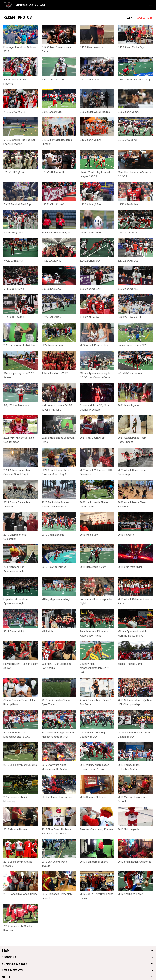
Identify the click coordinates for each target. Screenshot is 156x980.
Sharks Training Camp (130, 664)
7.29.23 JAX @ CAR (53, 80)
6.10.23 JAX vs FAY (91, 140)
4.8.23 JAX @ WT (13, 233)
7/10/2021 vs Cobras (130, 373)
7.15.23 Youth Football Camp (134, 80)
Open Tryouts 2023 (91, 233)
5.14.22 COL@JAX (14, 317)
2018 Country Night (14, 632)
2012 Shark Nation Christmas (134, 862)
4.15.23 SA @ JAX (128, 204)
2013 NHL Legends (129, 829)
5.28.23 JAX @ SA (14, 172)
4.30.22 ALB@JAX (90, 317)
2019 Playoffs (126, 535)
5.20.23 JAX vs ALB (53, 172)
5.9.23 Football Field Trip (17, 204)
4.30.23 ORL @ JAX (53, 204)
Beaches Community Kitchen (96, 829)
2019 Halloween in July (93, 567)
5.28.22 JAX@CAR (90, 289)
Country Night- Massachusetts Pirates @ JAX (95, 668)
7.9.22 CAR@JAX (13, 261)
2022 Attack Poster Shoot (95, 345)
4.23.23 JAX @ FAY (91, 204)
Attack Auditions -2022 (55, 373)
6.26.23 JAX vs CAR (129, 112)
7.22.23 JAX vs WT (90, 80)
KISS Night (48, 632)
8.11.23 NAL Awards (91, 47)
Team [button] (6, 951)
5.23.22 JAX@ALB (128, 289)
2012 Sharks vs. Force (130, 894)
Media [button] (6, 977)
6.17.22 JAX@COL (128, 261)
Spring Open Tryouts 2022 (132, 345)
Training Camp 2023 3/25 (56, 233)
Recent (129, 18)
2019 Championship (53, 535)
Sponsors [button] (9, 957)
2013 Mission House (15, 829)
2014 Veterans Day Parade (57, 797)
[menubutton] (150, 5)
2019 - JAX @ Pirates (54, 567)
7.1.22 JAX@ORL (51, 261)
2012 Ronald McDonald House (21, 894)
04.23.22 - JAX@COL (130, 317)
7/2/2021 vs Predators (16, 405)
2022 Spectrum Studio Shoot (20, 345)
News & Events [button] (12, 970)
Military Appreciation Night (56, 599)
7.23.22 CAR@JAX (128, 233)
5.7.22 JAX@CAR (51, 317)
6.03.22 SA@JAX (51, 289)
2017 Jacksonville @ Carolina (20, 765)
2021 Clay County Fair (92, 438)
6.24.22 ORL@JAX (90, 261)
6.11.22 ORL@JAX (14, 289)
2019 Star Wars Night (130, 567)
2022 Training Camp (53, 345)
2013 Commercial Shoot (94, 862)
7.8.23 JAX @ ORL (52, 112)
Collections (144, 18)
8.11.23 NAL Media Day (131, 47)
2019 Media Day (89, 535)
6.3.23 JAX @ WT (128, 140)
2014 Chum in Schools (93, 797)
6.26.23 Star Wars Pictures (95, 112)
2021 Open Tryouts (129, 405)
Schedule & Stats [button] (14, 964)
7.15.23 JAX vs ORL (14, 112)
